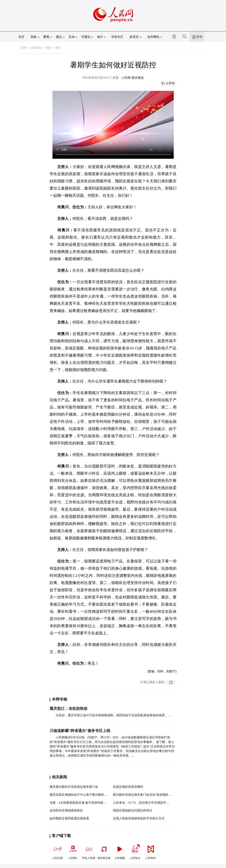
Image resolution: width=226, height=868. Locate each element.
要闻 (58, 48)
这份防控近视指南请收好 (66, 810)
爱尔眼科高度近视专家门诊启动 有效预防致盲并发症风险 (151, 795)
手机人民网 (88, 851)
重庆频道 (36, 48)
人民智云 (135, 851)
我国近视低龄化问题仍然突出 (133, 810)
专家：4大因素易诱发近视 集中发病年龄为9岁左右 (83, 803)
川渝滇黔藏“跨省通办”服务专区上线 (80, 731)
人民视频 (120, 851)
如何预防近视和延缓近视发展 (69, 818)
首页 (21, 37)
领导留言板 (104, 851)
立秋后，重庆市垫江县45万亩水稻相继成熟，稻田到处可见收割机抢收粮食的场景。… (113, 715)
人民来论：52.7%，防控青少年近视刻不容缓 (143, 803)
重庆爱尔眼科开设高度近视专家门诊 (74, 787)
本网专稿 (59, 699)
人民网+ (73, 851)
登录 (199, 37)
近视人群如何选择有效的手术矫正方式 (139, 818)
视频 (48, 48)
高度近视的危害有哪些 (128, 787)
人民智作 (151, 851)
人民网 (23, 48)
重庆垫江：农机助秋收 (69, 709)
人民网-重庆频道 (133, 78)
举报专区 (117, 37)
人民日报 (57, 851)
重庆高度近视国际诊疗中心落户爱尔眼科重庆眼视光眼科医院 (91, 795)
